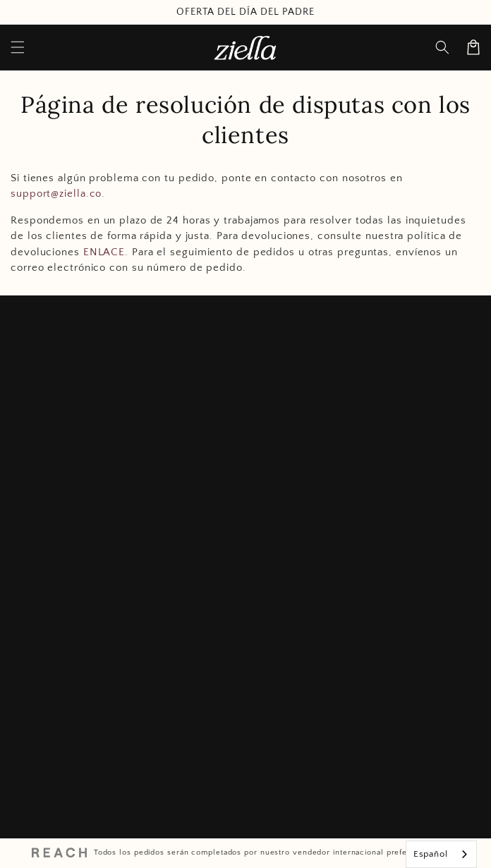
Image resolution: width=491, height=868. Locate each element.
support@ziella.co (56, 194)
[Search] (442, 47)
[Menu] (18, 47)
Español (431, 854)
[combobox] (441, 854)
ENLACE (104, 252)
